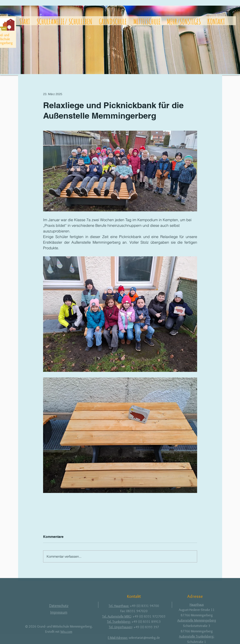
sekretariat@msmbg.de (144, 638)
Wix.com (66, 632)
